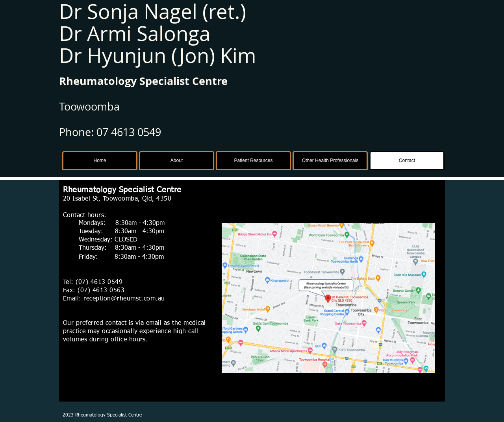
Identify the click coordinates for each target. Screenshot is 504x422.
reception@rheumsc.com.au (124, 299)
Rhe (69, 81)
